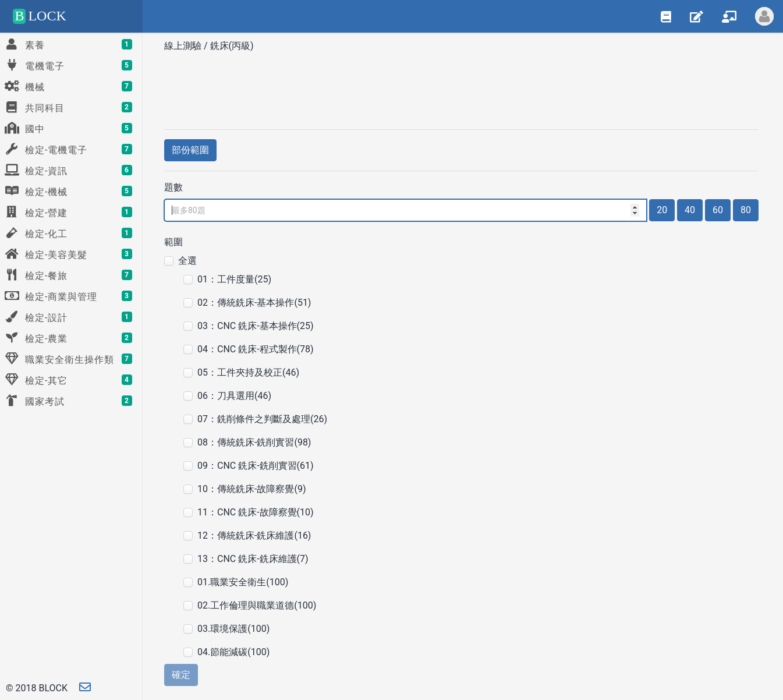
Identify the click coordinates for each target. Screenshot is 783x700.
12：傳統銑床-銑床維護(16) (254, 535)
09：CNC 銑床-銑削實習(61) (256, 466)
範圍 (173, 242)
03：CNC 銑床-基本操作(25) (256, 326)
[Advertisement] (461, 87)
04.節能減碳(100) (233, 652)
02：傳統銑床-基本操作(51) (254, 303)
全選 (187, 261)
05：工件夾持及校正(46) (248, 372)
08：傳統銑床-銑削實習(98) (254, 442)
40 (690, 210)
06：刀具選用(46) (234, 396)
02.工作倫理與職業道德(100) (257, 605)
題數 (173, 187)
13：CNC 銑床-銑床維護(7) (253, 559)
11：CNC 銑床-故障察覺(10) (256, 512)
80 (746, 210)
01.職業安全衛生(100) (243, 582)
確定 (181, 675)
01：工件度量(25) (234, 279)
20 (662, 210)
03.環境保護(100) (233, 629)
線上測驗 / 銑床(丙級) (210, 46)
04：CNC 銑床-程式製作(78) (256, 349)
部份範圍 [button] (190, 150)
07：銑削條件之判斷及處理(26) (262, 419)
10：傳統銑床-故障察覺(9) (251, 489)
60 (718, 210)
